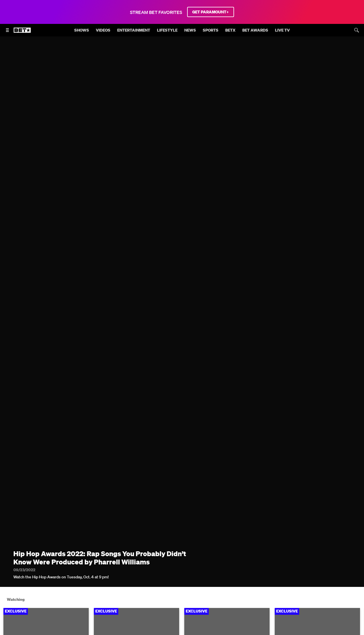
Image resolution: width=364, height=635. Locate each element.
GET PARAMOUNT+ (211, 12)
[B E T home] (22, 33)
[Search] (357, 30)
